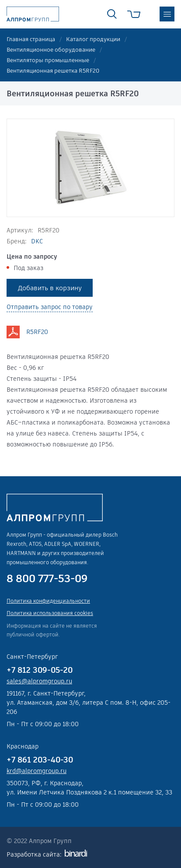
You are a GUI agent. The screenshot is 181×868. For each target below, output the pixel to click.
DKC (37, 241)
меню (167, 14)
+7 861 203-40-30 (40, 760)
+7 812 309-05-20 (40, 670)
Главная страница (31, 39)
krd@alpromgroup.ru (37, 771)
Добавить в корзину (50, 288)
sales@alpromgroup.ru (39, 681)
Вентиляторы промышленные (48, 60)
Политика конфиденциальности (48, 601)
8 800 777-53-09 (47, 579)
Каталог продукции (93, 39)
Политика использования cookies (50, 613)
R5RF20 (37, 332)
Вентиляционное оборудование (51, 50)
